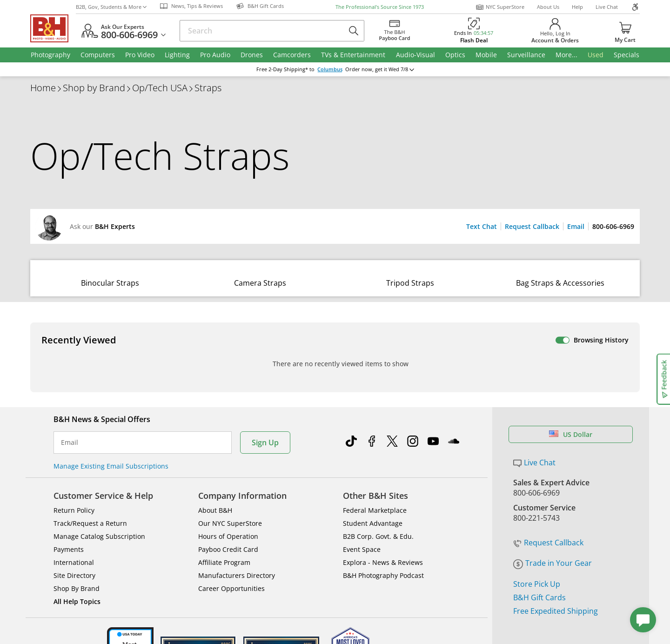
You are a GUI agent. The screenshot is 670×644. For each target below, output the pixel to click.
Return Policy (74, 489)
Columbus (330, 69)
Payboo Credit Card (228, 528)
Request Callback (532, 226)
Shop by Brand (94, 88)
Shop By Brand (77, 567)
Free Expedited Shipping (556, 590)
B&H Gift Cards (539, 576)
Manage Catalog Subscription (99, 515)
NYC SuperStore (500, 7)
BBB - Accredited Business (77, 630)
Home (43, 88)
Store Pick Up (537, 563)
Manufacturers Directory (237, 554)
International (74, 541)
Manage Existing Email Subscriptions (111, 445)
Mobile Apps (461, 631)
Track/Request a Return (90, 502)
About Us (548, 7)
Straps (208, 88)
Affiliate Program (224, 541)
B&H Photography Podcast (383, 554)
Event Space (362, 528)
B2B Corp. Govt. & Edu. (378, 515)
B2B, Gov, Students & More (111, 7)
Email (576, 226)
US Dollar (571, 413)
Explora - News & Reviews (383, 541)
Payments (69, 528)
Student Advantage (373, 502)
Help (577, 7)
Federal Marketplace (375, 489)
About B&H (215, 489)
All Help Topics (77, 580)
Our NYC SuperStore (230, 502)
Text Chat (482, 226)
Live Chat (607, 7)
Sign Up (265, 422)
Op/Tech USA (160, 88)
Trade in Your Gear (553, 542)
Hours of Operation (228, 515)
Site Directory (74, 554)
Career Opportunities (231, 567)
